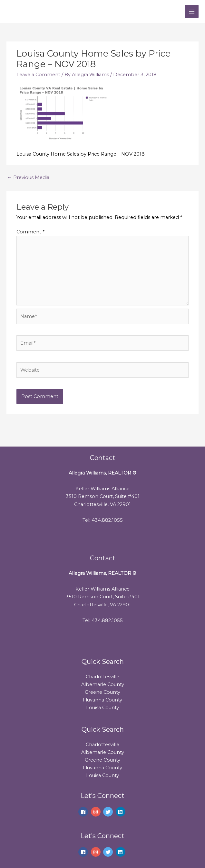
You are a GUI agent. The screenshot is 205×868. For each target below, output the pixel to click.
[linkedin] (121, 812)
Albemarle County (103, 684)
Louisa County (102, 708)
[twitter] (109, 812)
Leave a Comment (38, 75)
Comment (30, 232)
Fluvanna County (102, 700)
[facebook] (84, 812)
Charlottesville (102, 677)
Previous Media (28, 177)
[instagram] (97, 812)
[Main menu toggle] (192, 12)
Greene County (102, 692)
